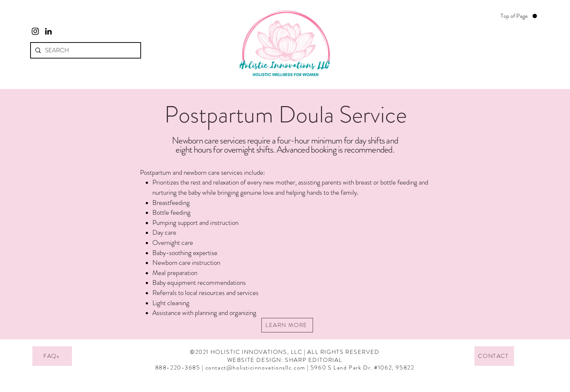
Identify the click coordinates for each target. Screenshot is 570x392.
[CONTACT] (494, 356)
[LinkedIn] (48, 31)
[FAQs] (52, 356)
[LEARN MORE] (287, 325)
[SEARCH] (85, 50)
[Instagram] (35, 31)
